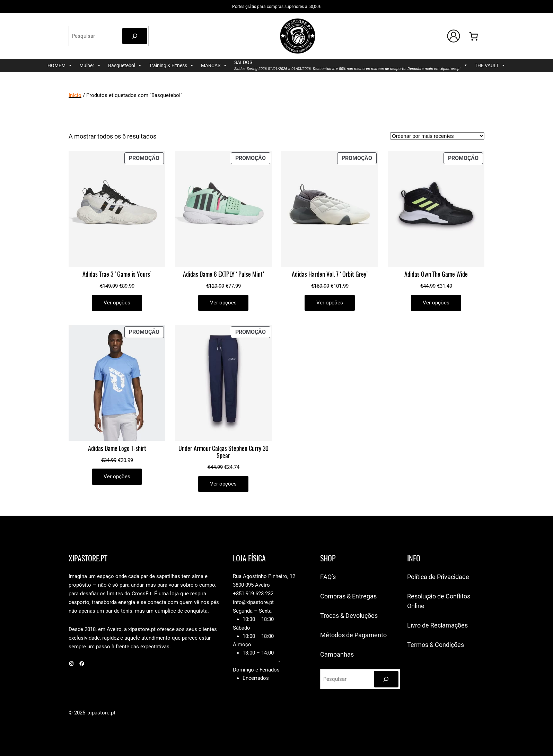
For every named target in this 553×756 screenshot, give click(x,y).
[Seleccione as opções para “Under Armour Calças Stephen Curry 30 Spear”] (223, 484)
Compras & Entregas (348, 596)
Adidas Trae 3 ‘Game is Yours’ (117, 274)
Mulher (90, 66)
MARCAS (214, 66)
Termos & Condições (436, 645)
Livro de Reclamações (437, 625)
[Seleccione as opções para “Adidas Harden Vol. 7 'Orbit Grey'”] (330, 303)
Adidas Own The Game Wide (436, 274)
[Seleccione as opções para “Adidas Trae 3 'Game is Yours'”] (117, 303)
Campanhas (337, 654)
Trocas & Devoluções (349, 616)
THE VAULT (490, 66)
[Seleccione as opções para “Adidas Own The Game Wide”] (436, 303)
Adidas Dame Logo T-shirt (117, 449)
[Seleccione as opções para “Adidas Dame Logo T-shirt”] (117, 477)
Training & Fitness (172, 66)
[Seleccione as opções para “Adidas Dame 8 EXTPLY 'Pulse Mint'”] (223, 303)
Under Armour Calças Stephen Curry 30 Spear (223, 452)
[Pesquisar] (135, 36)
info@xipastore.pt (253, 602)
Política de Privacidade (438, 577)
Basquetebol (125, 66)
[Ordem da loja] (437, 136)
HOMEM (60, 66)
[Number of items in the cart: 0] (474, 36)
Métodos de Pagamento (353, 635)
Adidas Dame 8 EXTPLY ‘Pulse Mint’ (223, 274)
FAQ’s (328, 577)
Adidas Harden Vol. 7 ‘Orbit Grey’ (330, 274)
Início (75, 95)
